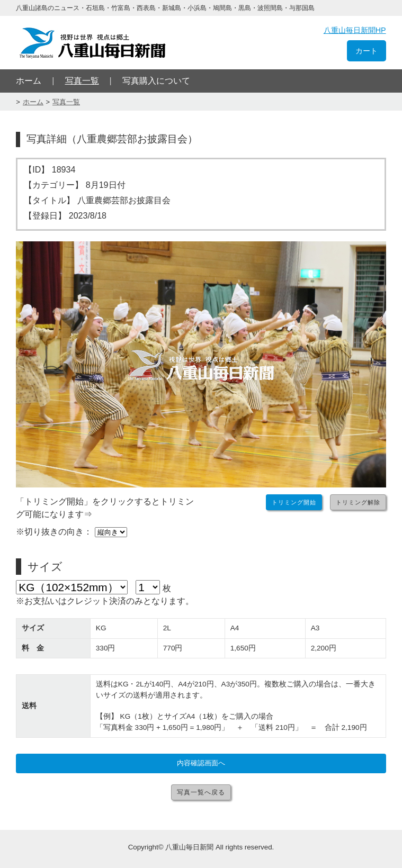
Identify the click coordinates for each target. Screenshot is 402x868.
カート (367, 51)
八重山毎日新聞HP (355, 30)
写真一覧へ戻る (201, 792)
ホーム (29, 81)
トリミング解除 (358, 502)
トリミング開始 (294, 502)
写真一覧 (82, 81)
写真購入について (156, 81)
